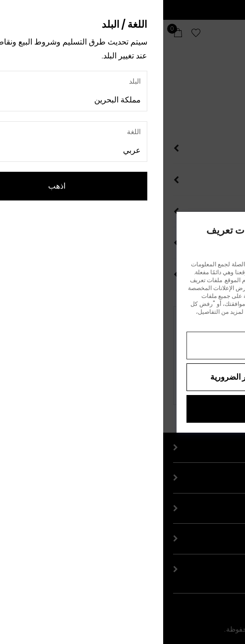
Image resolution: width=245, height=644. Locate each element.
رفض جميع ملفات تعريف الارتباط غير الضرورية (122, 377)
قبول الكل (122, 409)
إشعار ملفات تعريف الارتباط (174, 320)
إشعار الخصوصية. (114, 320)
